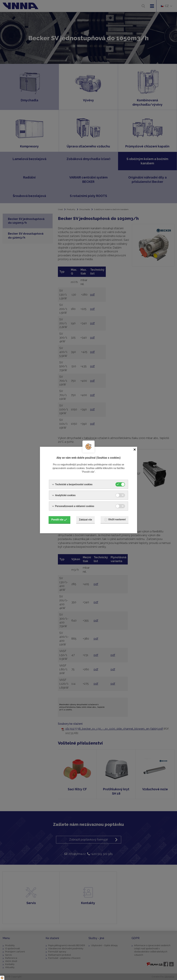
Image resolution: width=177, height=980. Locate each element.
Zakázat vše (86, 520)
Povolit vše (59, 520)
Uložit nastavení (115, 520)
